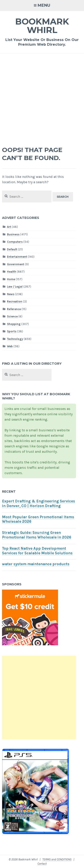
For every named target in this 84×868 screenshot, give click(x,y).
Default (12, 249)
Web (10, 346)
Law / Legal (15, 287)
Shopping (14, 324)
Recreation (15, 301)
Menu (44, 5)
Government (16, 264)
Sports (12, 331)
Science (12, 316)
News (11, 294)
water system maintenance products (36, 564)
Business (13, 234)
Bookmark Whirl (42, 26)
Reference (14, 309)
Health (12, 272)
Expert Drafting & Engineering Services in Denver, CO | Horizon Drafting (39, 504)
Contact (42, 864)
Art (9, 227)
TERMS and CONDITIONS (57, 859)
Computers (15, 242)
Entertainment (17, 257)
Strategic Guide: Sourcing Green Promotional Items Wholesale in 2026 (37, 535)
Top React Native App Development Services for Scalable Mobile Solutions (37, 551)
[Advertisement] (42, 98)
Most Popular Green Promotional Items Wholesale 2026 (38, 519)
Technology (15, 339)
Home (11, 279)
